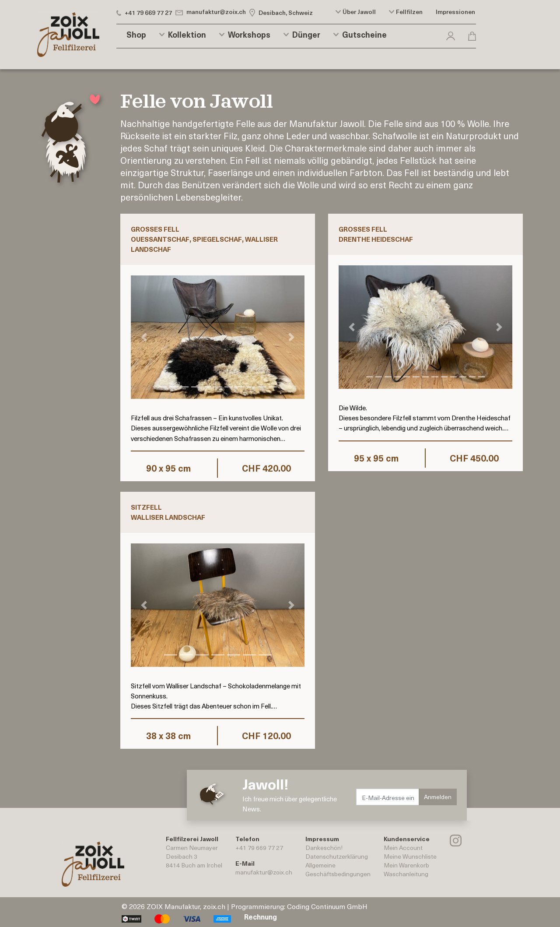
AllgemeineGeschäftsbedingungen (338, 869)
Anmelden (438, 797)
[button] (451, 34)
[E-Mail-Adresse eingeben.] (388, 797)
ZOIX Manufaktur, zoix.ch (186, 906)
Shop (136, 35)
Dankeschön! (324, 848)
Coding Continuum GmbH (327, 906)
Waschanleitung (406, 874)
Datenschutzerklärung (337, 856)
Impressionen (455, 12)
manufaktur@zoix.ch (264, 872)
